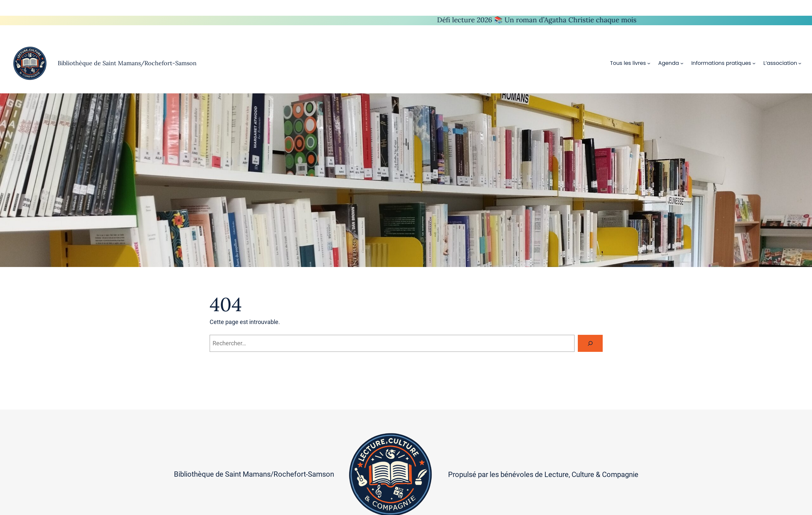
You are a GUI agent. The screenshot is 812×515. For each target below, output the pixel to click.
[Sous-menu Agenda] (682, 63)
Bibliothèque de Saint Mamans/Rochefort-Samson (127, 63)
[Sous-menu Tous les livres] (649, 63)
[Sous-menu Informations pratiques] (754, 63)
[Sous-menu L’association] (800, 63)
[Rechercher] (590, 343)
